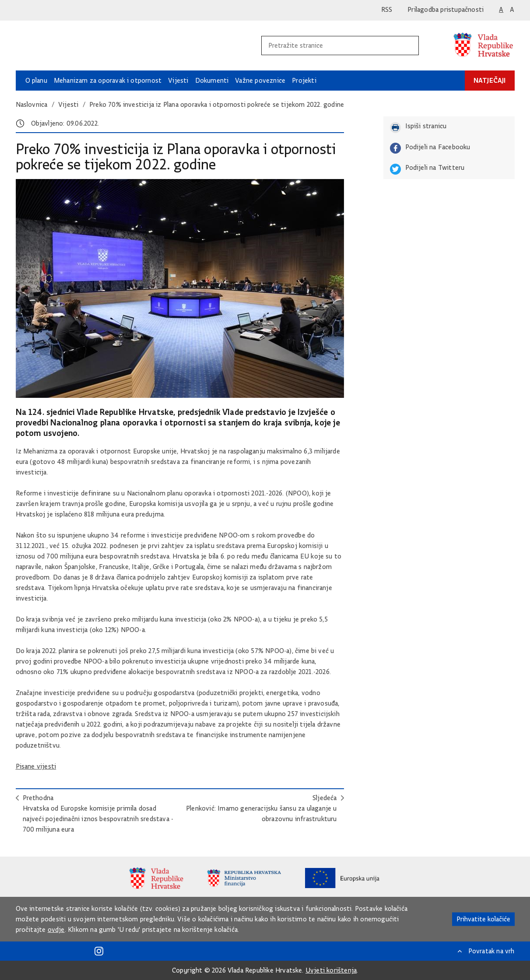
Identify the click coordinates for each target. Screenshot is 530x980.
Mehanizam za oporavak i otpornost (108, 81)
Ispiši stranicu (418, 128)
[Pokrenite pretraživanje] (409, 46)
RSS (387, 10)
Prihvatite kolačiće (483, 919)
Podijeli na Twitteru (427, 169)
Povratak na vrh (491, 951)
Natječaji (490, 80)
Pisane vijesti (36, 766)
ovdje (56, 930)
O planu (36, 81)
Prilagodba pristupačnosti (446, 10)
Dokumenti (212, 81)
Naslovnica (32, 105)
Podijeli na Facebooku (430, 148)
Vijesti (178, 81)
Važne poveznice (260, 81)
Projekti (304, 81)
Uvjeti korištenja (331, 970)
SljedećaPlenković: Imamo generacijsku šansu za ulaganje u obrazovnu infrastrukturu (261, 808)
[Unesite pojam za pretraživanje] (331, 46)
